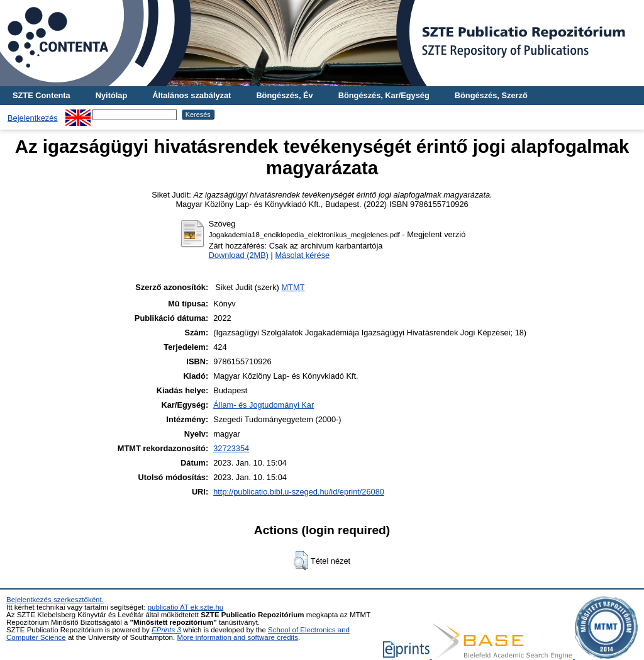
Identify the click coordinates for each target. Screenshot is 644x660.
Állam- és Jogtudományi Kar (264, 405)
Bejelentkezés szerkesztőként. (55, 600)
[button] (301, 561)
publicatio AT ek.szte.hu (186, 607)
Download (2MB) (239, 255)
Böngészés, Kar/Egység (384, 95)
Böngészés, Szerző (491, 95)
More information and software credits (237, 637)
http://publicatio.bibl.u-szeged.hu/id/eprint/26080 (299, 492)
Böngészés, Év (284, 95)
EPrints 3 (166, 630)
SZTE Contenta (42, 95)
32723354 (231, 448)
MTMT (293, 287)
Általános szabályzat (192, 95)
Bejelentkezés (33, 118)
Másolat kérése (302, 255)
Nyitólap (111, 95)
